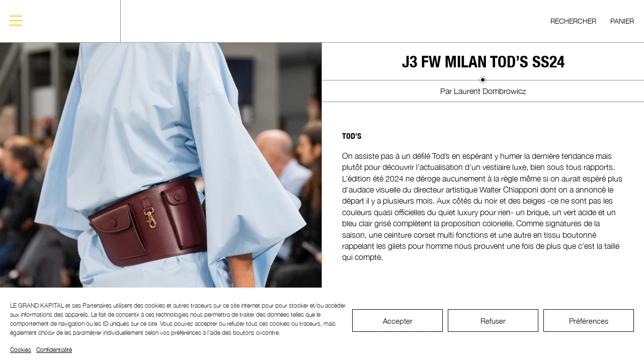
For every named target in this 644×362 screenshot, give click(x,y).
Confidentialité (54, 350)
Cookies (21, 350)
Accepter (398, 321)
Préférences (589, 321)
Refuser (493, 321)
